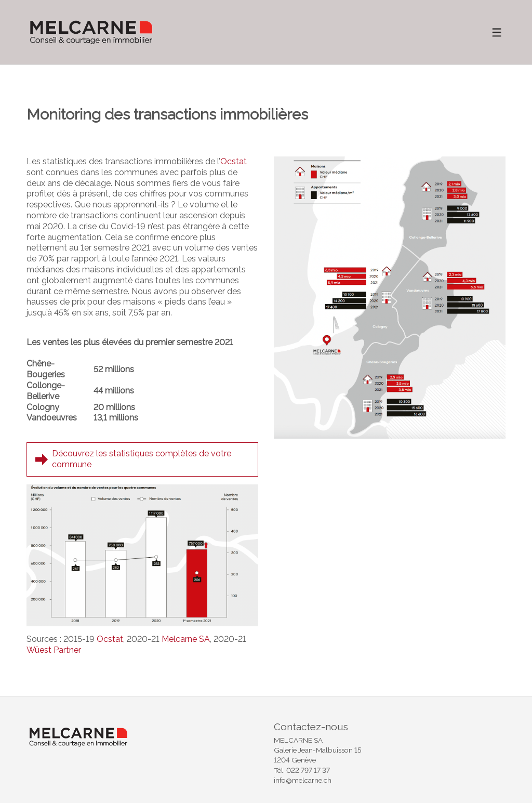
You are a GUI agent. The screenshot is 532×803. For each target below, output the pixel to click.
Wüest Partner (54, 650)
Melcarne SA (186, 639)
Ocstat (234, 161)
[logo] (91, 32)
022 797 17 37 (308, 770)
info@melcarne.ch (303, 780)
